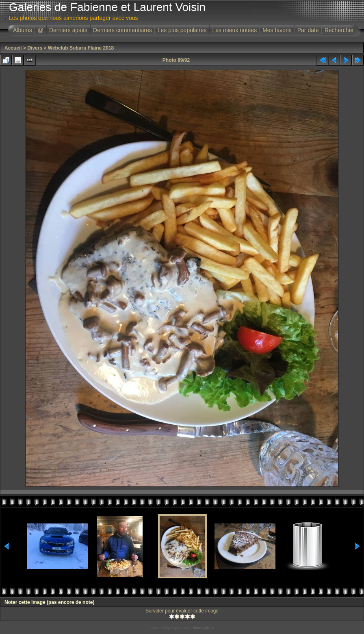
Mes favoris (277, 30)
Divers (35, 48)
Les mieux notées (234, 30)
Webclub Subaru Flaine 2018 (81, 48)
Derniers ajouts (68, 30)
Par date (308, 30)
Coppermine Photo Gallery (192, 628)
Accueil (13, 48)
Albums (23, 30)
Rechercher (339, 30)
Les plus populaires (182, 30)
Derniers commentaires (122, 30)
